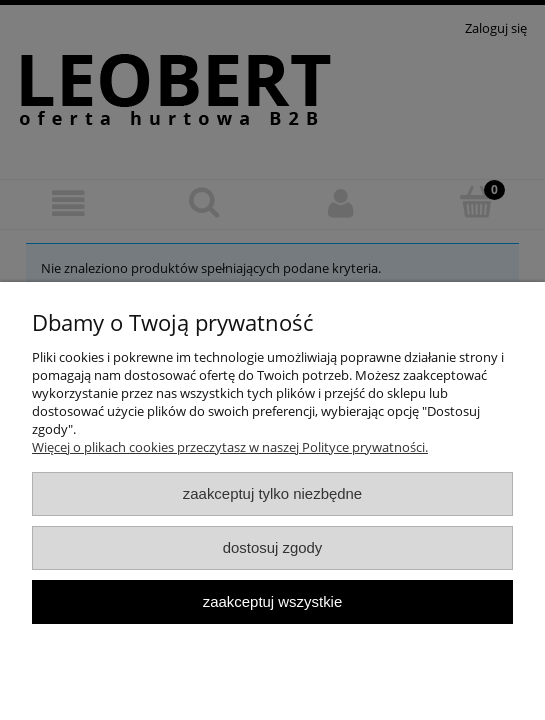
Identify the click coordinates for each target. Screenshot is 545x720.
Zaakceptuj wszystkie (272, 601)
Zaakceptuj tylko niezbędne (272, 493)
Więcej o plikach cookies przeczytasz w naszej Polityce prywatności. (230, 447)
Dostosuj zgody (273, 547)
